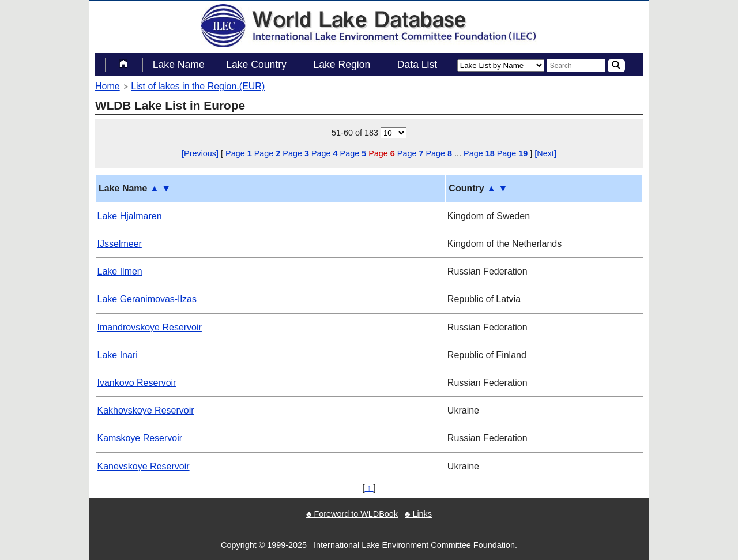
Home (108, 86)
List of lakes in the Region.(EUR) (198, 86)
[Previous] (200, 153)
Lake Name (179, 65)
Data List (417, 65)
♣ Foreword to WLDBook (352, 514)
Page (239, 153)
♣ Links (418, 514)
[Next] (545, 153)
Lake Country (256, 65)
